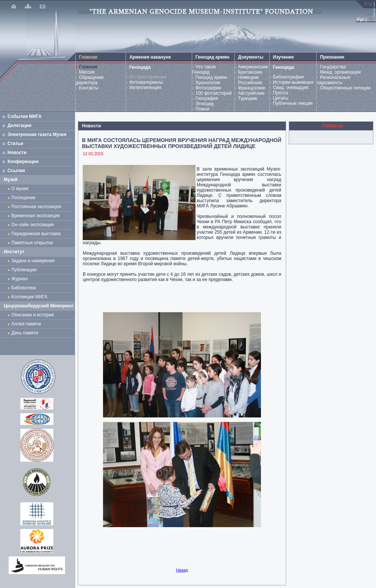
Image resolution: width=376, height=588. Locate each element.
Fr (371, 20)
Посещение (23, 198)
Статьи (15, 144)
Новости (17, 153)
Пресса (281, 93)
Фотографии (208, 88)
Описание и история (33, 315)
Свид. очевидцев (291, 88)
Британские (250, 72)
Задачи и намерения (33, 261)
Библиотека (23, 288)
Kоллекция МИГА (29, 297)
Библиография (288, 77)
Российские (250, 83)
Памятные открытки (33, 243)
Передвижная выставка (37, 234)
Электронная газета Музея (37, 135)
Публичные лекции (293, 103)
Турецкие (248, 98)
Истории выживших (293, 82)
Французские (252, 88)
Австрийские (251, 93)
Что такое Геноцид (204, 70)
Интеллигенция (145, 88)
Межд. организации (340, 72)
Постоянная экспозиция (36, 207)
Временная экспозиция (36, 216)
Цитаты (281, 98)
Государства (333, 67)
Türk (368, 14)
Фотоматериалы (146, 82)
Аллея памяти (26, 324)
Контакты (89, 88)
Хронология (208, 83)
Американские (253, 67)
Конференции (23, 162)
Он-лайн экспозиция (34, 225)
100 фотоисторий (214, 93)
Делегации (19, 125)
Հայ (368, 9)
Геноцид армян (211, 77)
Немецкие (249, 77)
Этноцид (205, 104)
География (207, 98)
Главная (88, 67)
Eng (368, 4)
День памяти (25, 333)
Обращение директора (90, 80)
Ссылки (16, 171)
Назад (182, 570)
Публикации (24, 270)
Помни (202, 109)
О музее (20, 189)
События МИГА (25, 116)
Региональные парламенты (333, 80)
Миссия (87, 72)
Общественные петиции (345, 88)
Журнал (21, 279)
